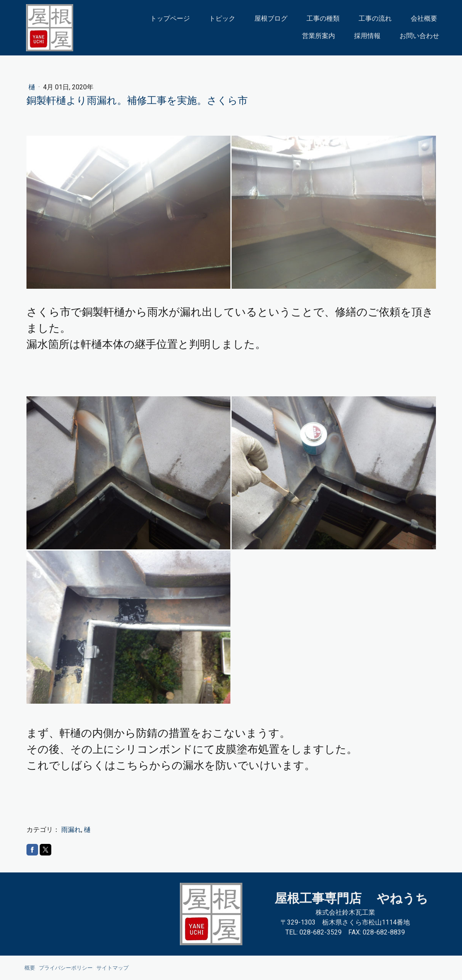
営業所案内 (318, 36)
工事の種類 (323, 18)
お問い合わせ (419, 36)
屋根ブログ (271, 18)
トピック (222, 18)
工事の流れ (375, 18)
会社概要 (424, 18)
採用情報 (367, 36)
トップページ (170, 18)
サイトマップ (113, 968)
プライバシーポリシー (66, 968)
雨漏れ (71, 830)
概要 (30, 968)
